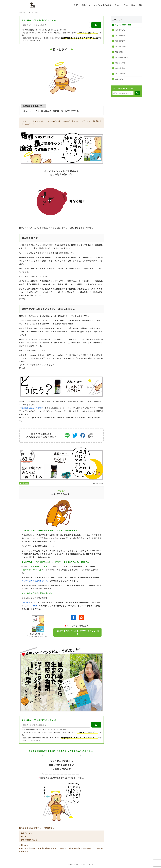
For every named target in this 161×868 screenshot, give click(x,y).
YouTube (34, 606)
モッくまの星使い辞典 (103, 5)
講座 (133, 5)
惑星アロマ (86, 5)
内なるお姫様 (120, 41)
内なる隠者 (119, 79)
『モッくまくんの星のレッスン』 (35, 581)
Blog (126, 5)
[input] (56, 25)
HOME (75, 5)
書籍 (140, 5)
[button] (96, 25)
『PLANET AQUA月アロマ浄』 (32, 408)
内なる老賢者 (120, 63)
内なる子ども (120, 30)
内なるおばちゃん (121, 57)
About (118, 5)
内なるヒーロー (121, 46)
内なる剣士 (24, 483)
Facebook (26, 602)
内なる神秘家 (120, 74)
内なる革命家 (120, 68)
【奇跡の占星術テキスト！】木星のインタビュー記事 (78, 632)
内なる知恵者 (120, 35)
